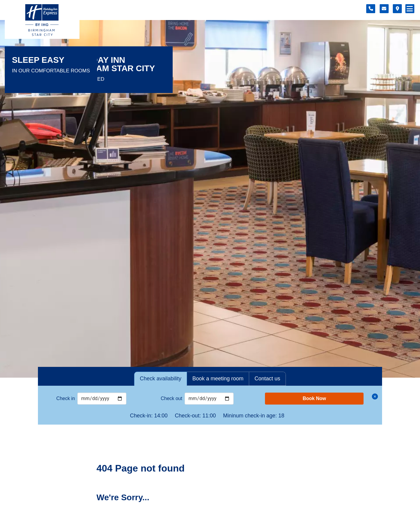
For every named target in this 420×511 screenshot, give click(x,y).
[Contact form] (384, 9)
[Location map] (397, 9)
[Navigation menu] (410, 9)
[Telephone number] (371, 9)
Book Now (314, 398)
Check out (171, 398)
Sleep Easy (38, 60)
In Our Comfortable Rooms (51, 71)
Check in (66, 398)
